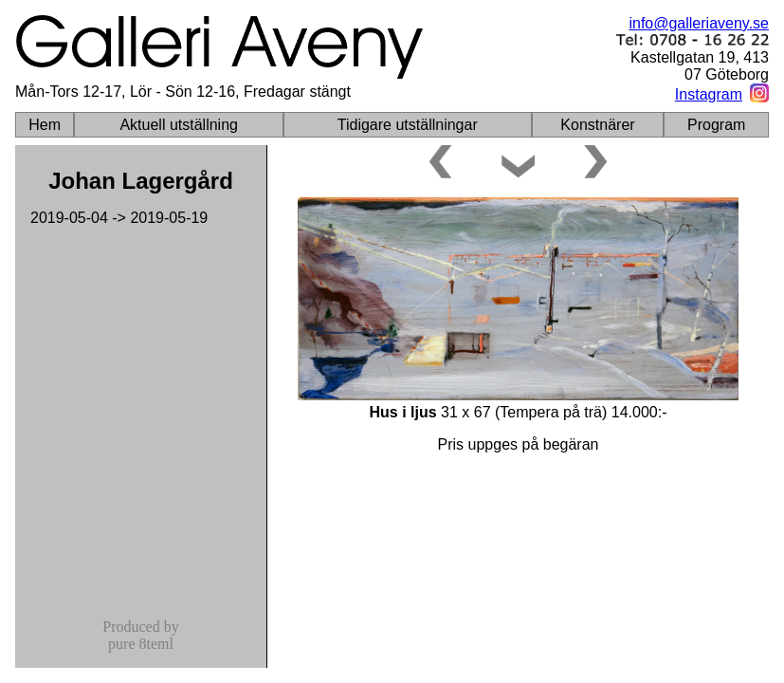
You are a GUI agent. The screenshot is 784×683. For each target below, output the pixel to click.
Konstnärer (597, 125)
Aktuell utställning (179, 125)
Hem (45, 125)
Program (716, 125)
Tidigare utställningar (408, 125)
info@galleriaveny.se (699, 23)
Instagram (709, 94)
